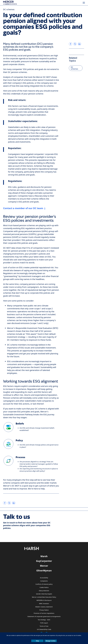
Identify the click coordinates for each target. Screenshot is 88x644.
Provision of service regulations (44, 613)
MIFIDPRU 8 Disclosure (44, 600)
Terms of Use (44, 626)
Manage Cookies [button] (51, 641)
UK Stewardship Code (44, 629)
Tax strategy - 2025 (44, 620)
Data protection (44, 591)
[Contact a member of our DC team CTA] (24, 208)
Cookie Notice (44, 587)
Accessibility (44, 578)
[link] (5, 503)
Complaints (44, 581)
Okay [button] (37, 641)
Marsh (44, 556)
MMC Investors (44, 604)
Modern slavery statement (44, 607)
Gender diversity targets (44, 594)
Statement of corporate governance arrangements (44, 617)
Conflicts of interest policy (44, 584)
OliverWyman (44, 571)
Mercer (44, 566)
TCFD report (44, 623)
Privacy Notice (44, 610)
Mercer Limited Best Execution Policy (44, 597)
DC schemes (9, 10)
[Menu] (84, 3)
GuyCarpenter (44, 561)
